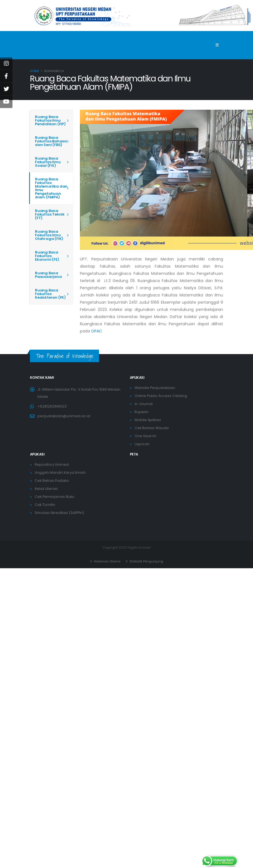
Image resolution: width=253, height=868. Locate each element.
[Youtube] (6, 102)
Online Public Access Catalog (161, 396)
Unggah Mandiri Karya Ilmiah (60, 473)
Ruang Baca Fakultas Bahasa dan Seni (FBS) (51, 141)
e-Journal (144, 404)
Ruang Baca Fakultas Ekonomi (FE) (47, 256)
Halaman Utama (107, 561)
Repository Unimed (52, 464)
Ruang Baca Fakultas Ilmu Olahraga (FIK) (49, 235)
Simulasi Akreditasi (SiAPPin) (59, 513)
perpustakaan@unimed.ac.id (64, 416)
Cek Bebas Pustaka (52, 481)
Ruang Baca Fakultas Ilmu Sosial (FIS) (48, 162)
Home (35, 71)
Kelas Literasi (46, 489)
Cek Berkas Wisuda (152, 428)
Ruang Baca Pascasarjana (48, 275)
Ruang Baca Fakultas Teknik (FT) (50, 214)
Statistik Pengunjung (146, 561)
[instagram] (6, 64)
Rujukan (141, 412)
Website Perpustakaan (155, 388)
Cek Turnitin (45, 505)
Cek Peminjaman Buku (55, 497)
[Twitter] (6, 89)
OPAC (97, 331)
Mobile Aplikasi (148, 420)
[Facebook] (6, 76)
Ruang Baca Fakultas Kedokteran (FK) (50, 294)
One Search (145, 436)
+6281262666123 (52, 406)
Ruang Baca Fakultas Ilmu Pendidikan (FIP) (50, 120)
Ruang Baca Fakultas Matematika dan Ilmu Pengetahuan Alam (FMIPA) (51, 188)
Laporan (142, 444)
